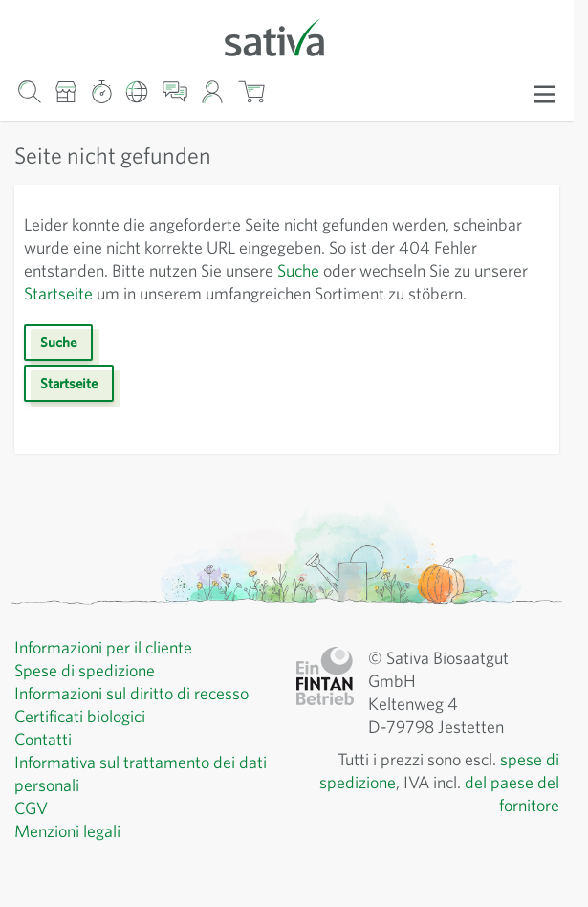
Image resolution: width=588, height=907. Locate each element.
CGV (33, 831)
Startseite (146, 294)
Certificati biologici (84, 740)
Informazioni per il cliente (109, 671)
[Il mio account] (213, 91)
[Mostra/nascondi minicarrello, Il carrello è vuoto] (251, 91)
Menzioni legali (71, 854)
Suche (379, 271)
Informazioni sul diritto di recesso (140, 717)
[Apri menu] (544, 93)
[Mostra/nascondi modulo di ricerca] (29, 91)
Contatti (44, 763)
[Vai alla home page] (287, 36)
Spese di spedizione (91, 694)
